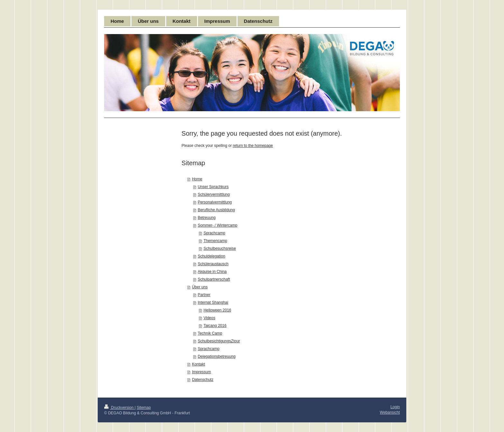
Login (395, 407)
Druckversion (119, 408)
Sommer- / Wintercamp (217, 225)
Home (197, 179)
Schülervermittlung (214, 194)
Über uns (200, 287)
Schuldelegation (211, 256)
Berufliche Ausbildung (216, 210)
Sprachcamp (214, 233)
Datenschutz (203, 380)
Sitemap (144, 408)
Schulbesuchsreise (220, 248)
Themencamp (215, 241)
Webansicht (390, 412)
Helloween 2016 (217, 310)
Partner (204, 295)
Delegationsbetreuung (216, 356)
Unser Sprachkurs (213, 187)
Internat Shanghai (213, 302)
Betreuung (207, 218)
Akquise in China (212, 272)
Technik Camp (210, 333)
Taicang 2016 (215, 326)
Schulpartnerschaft (214, 279)
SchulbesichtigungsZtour (219, 341)
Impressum (201, 372)
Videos (209, 318)
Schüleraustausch (213, 264)
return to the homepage (253, 146)
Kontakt (198, 364)
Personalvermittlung (215, 202)
